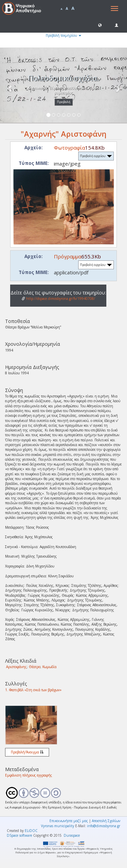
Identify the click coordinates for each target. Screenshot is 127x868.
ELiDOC (31, 831)
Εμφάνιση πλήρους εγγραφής (29, 775)
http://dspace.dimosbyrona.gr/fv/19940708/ (58, 299)
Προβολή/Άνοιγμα (27, 752)
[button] (100, 25)
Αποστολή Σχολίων (106, 821)
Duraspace (72, 835)
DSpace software (19, 835)
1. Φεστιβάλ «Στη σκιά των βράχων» (33, 690)
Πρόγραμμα (68, 256)
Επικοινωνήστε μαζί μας (69, 821)
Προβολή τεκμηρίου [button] (63, 35)
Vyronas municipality (58, 826)
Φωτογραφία (69, 148)
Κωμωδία (49, 667)
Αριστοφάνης (16, 667)
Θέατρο (35, 667)
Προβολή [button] (64, 102)
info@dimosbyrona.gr (104, 826)
